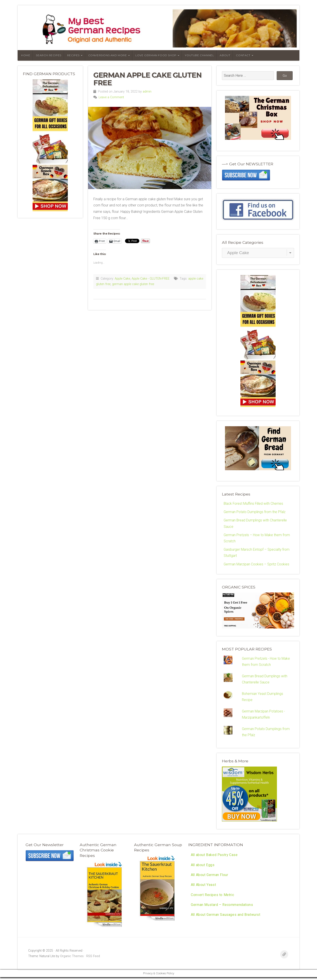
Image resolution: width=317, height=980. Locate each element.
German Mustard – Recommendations (222, 908)
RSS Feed (93, 959)
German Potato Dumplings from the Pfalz (255, 512)
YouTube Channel (199, 55)
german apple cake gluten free (133, 284)
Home (26, 55)
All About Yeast (204, 888)
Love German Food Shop (156, 55)
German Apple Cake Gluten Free (147, 79)
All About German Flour (210, 878)
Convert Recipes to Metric (213, 898)
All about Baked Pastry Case (215, 858)
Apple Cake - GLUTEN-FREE (151, 279)
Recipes (73, 55)
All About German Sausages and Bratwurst (226, 918)
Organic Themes (72, 959)
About (225, 55)
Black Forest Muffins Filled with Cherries (254, 504)
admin (147, 92)
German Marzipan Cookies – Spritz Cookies (257, 565)
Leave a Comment (111, 97)
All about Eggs (203, 868)
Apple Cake (122, 279)
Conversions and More (108, 55)
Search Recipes (49, 55)
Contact (243, 55)
